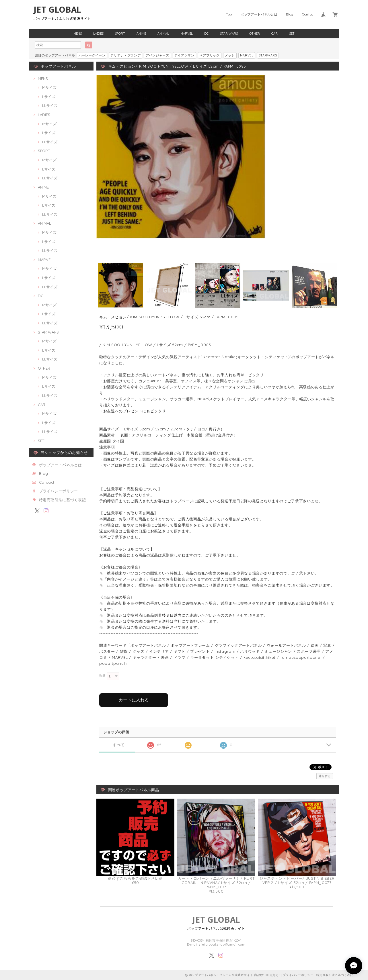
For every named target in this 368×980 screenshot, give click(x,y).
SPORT (120, 34)
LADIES (98, 34)
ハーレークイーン (92, 55)
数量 (102, 676)
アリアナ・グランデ (125, 55)
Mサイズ (49, 87)
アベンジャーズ (157, 55)
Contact (308, 14)
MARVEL (187, 34)
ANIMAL (163, 34)
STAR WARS (229, 34)
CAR (274, 34)
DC (206, 34)
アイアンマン (184, 55)
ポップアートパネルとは (259, 14)
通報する (325, 776)
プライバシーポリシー (59, 491)
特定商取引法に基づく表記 (63, 500)
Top (229, 14)
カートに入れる (134, 700)
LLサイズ (50, 105)
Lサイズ (49, 97)
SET (292, 34)
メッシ (230, 55)
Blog (290, 14)
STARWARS (268, 55)
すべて (119, 745)
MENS (78, 34)
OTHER (255, 34)
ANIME (141, 34)
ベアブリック (210, 55)
